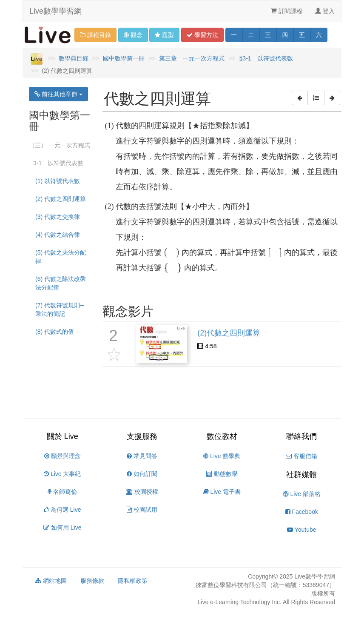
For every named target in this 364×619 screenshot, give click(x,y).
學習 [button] (202, 35)
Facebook (302, 512)
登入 (325, 11)
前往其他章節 (58, 94)
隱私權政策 (133, 581)
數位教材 (222, 436)
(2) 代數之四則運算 (61, 199)
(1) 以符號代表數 (58, 181)
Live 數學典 (222, 456)
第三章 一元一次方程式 (192, 58)
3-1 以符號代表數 (58, 163)
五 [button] (302, 35)
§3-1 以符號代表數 (266, 58)
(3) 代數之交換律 (58, 217)
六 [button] (319, 35)
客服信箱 (301, 456)
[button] (300, 98)
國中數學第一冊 (124, 58)
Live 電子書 (222, 492)
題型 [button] (164, 35)
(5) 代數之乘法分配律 (61, 257)
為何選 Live (62, 510)
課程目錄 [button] (95, 35)
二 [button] (251, 35)
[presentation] (172, 253)
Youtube (302, 530)
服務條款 (92, 581)
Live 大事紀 (62, 474)
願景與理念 (63, 456)
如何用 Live (62, 527)
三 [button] (268, 35)
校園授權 (142, 492)
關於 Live (63, 436)
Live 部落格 (302, 494)
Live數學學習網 (55, 11)
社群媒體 (301, 475)
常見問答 (142, 456)
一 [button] (234, 35)
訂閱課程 (287, 11)
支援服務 (142, 436)
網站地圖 (51, 581)
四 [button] (285, 35)
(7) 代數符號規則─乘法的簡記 (60, 309)
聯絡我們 (301, 436)
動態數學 (222, 474)
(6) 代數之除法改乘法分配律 (61, 283)
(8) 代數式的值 (55, 332)
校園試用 (142, 510)
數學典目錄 (74, 58)
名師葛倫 (62, 492)
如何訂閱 (142, 474)
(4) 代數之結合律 (58, 235)
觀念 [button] (133, 35)
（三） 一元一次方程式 (60, 145)
